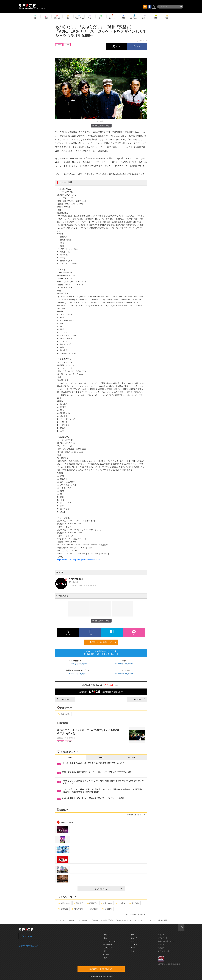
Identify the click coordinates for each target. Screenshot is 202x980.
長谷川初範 (93, 909)
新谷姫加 (107, 909)
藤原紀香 (92, 903)
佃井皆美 (63, 909)
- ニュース (133, 938)
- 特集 (132, 951)
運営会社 (161, 935)
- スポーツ (107, 954)
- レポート (133, 945)
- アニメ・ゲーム (109, 948)
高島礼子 (78, 903)
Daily (70, 757)
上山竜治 (121, 903)
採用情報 (161, 945)
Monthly (132, 757)
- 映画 (105, 958)
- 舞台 (105, 938)
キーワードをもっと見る (135, 914)
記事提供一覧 (162, 938)
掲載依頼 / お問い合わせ (166, 941)
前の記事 (63, 699)
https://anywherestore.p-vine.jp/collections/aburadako (79, 560)
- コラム (133, 948)
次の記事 (139, 699)
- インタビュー (135, 941)
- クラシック (108, 945)
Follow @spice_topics (78, 664)
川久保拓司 (77, 909)
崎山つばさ (106, 903)
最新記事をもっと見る (136, 815)
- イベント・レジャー (111, 941)
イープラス (60, 920)
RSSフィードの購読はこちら (103, 642)
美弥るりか (64, 903)
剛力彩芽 (134, 903)
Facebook (27, 936)
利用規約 (161, 948)
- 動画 (132, 935)
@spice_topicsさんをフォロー (31, 946)
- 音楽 (105, 935)
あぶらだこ (64, 714)
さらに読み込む (109, 889)
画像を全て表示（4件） (101, 126)
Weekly (101, 757)
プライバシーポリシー (166, 951)
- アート (106, 951)
